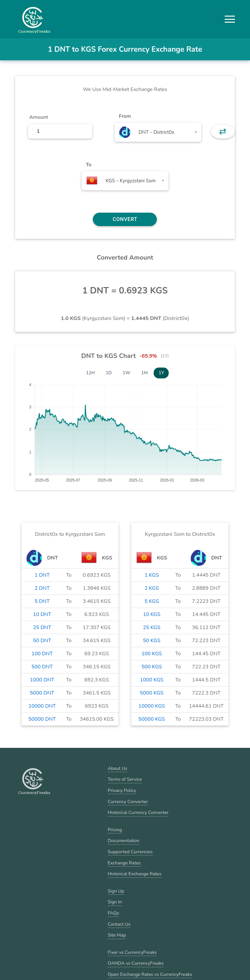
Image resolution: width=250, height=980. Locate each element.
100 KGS (152, 654)
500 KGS (152, 667)
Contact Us (119, 924)
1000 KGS (152, 680)
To (89, 165)
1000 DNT (42, 680)
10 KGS (152, 614)
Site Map (117, 935)
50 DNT (42, 641)
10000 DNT (42, 706)
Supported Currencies (130, 852)
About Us (118, 768)
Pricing (115, 830)
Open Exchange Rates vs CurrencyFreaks (150, 974)
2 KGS (152, 588)
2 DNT (42, 588)
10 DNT (42, 614)
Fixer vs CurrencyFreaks (132, 952)
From (125, 116)
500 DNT (42, 667)
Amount (39, 117)
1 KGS (152, 575)
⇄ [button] (223, 132)
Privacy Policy (122, 790)
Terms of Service (125, 779)
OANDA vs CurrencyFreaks (136, 963)
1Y (161, 373)
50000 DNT (42, 719)
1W (126, 373)
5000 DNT (42, 693)
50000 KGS (152, 719)
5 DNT (42, 601)
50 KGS (152, 641)
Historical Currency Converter (138, 812)
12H (91, 373)
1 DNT (42, 575)
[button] (230, 19)
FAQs (113, 913)
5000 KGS (152, 693)
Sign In (115, 902)
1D (109, 373)
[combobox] (158, 132)
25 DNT (42, 627)
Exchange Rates (124, 863)
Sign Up (116, 891)
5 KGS (152, 601)
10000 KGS (152, 706)
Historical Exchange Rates (135, 874)
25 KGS (152, 627)
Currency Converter (128, 801)
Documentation (124, 840)
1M (144, 373)
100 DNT (42, 654)
